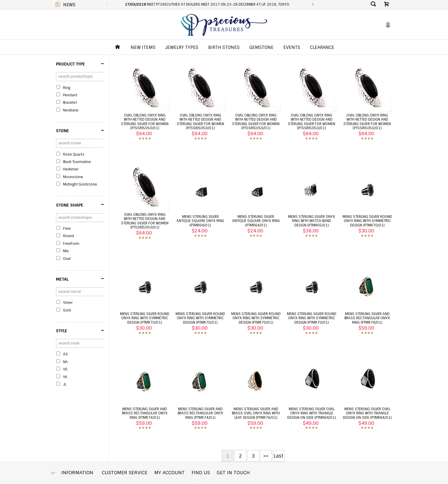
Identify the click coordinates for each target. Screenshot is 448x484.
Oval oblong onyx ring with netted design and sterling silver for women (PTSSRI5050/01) (145, 122)
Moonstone (73, 177)
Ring (67, 88)
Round (69, 236)
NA (65, 362)
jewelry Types (182, 47)
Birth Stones (224, 47)
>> (266, 456)
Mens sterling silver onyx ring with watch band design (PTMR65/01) (312, 221)
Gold (67, 310)
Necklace (71, 110)
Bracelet (70, 103)
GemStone (261, 47)
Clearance (322, 47)
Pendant (70, 95)
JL (65, 384)
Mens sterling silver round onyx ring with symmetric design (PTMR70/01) (367, 221)
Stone (80, 130)
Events (292, 47)
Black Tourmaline (77, 162)
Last (278, 456)
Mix (66, 251)
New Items (143, 47)
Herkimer (71, 169)
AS (65, 354)
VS (65, 369)
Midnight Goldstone (80, 184)
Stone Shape (80, 205)
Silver (68, 303)
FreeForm (71, 244)
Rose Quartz (74, 154)
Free (67, 229)
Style (80, 330)
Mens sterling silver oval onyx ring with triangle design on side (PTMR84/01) (312, 413)
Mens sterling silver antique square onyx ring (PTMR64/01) (200, 221)
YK (65, 377)
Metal (80, 279)
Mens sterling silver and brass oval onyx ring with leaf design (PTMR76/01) (256, 413)
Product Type (80, 64)
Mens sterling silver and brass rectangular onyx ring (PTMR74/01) (367, 318)
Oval (67, 259)
